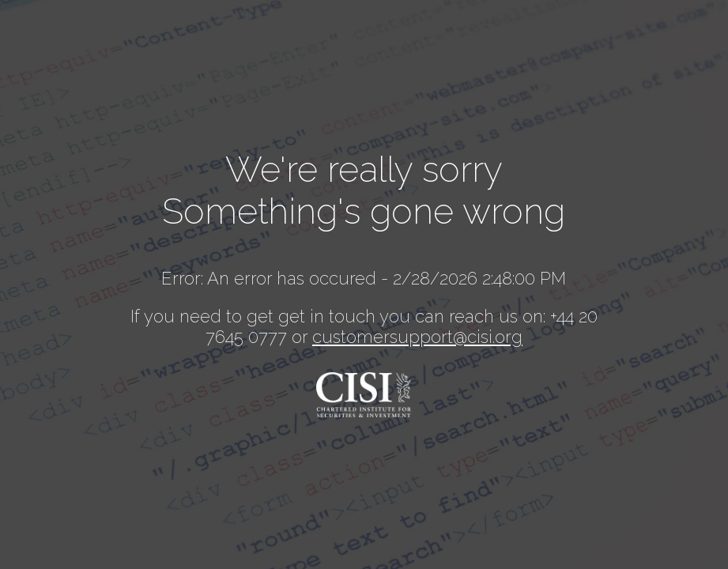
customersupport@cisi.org (417, 337)
